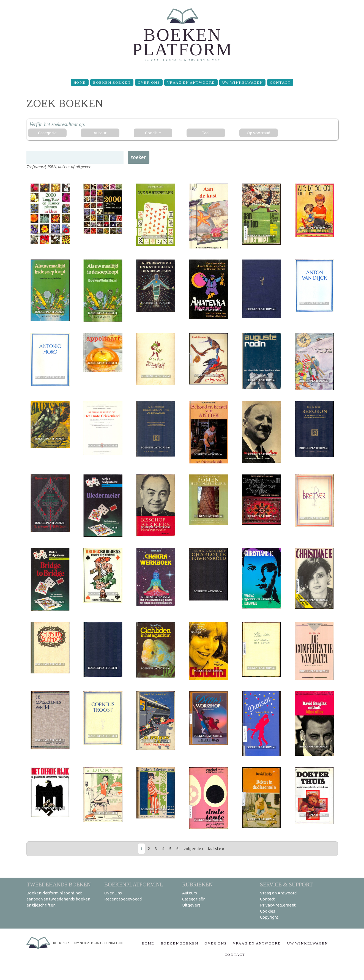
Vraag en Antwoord (191, 82)
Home (80, 82)
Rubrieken (197, 884)
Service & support (286, 884)
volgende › (193, 849)
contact (111, 943)
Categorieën (194, 899)
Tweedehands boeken (59, 884)
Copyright (269, 917)
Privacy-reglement (278, 905)
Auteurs (190, 893)
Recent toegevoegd (123, 899)
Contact (280, 82)
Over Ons (149, 82)
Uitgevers (191, 905)
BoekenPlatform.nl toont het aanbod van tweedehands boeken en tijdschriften (58, 899)
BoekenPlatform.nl (134, 884)
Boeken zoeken (112, 82)
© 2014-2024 (93, 943)
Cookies (268, 911)
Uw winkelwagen (242, 82)
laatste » (216, 849)
